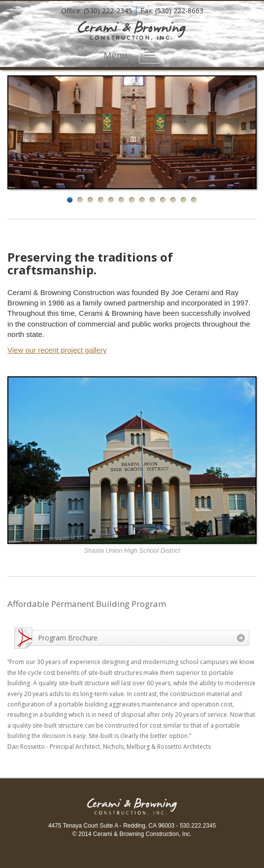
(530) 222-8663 (179, 11)
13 (194, 200)
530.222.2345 (198, 826)
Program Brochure (68, 638)
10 (163, 200)
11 (174, 200)
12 (184, 200)
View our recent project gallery (57, 350)
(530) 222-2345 (108, 11)
